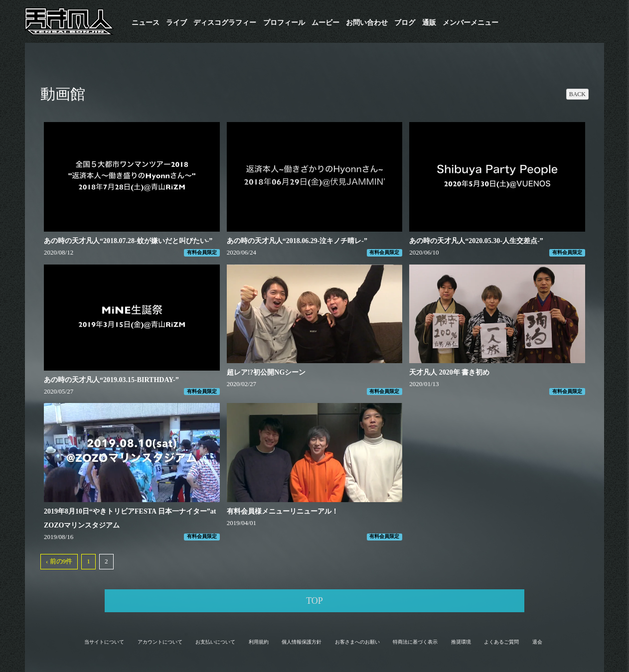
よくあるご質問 (501, 642)
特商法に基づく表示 (415, 642)
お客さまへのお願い (357, 642)
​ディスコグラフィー (225, 23)
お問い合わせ (367, 23)
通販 (429, 23)
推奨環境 (461, 642)
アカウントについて (160, 642)
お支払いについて (215, 642)
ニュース (146, 23)
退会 (537, 642)
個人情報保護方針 (302, 642)
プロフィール (284, 23)
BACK (577, 94)
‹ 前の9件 (59, 561)
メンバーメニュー (471, 23)
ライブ (176, 23)
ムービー (325, 23)
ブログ (405, 23)
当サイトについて (104, 642)
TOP (314, 601)
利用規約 (259, 642)
